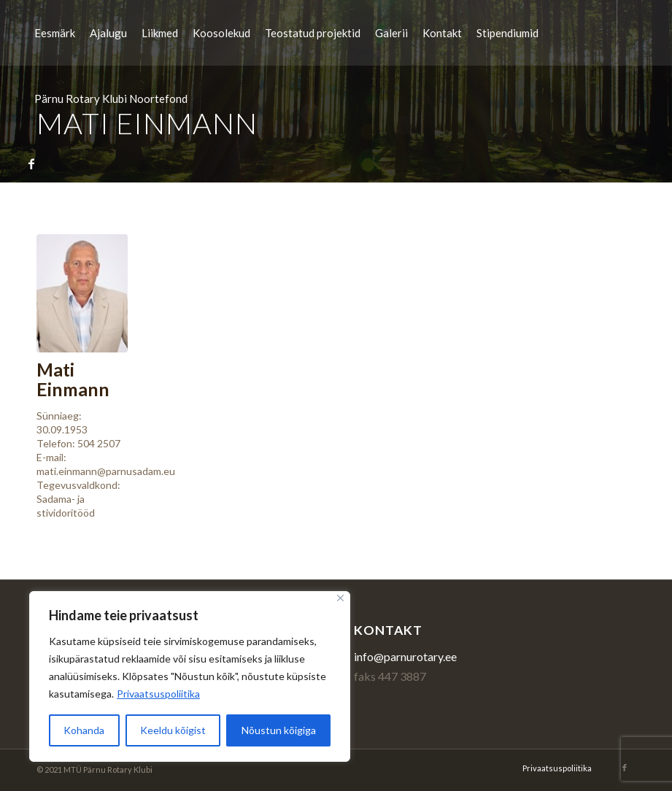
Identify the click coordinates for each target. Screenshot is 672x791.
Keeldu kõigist (173, 730)
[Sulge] (340, 598)
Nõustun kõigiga (279, 730)
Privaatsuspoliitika (158, 694)
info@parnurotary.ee (405, 656)
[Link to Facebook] (31, 163)
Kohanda (84, 730)
